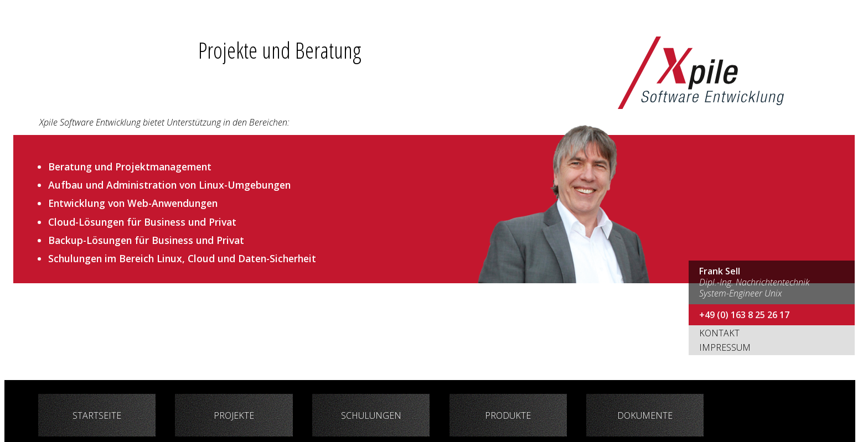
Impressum (725, 347)
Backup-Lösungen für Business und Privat (146, 240)
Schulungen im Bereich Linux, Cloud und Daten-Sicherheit (182, 258)
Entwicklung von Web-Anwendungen (133, 203)
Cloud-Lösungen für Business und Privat (142, 222)
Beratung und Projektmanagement (130, 167)
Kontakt (719, 333)
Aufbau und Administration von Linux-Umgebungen (169, 185)
